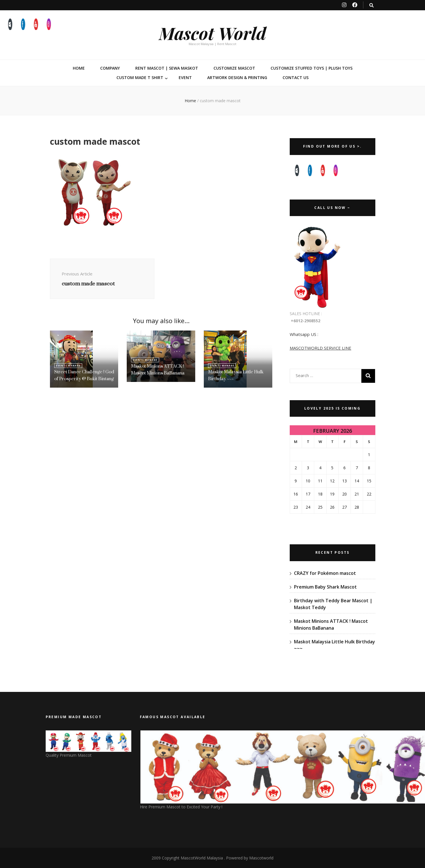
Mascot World (213, 33)
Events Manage (68, 365)
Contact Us (296, 77)
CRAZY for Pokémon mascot (325, 573)
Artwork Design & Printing (237, 77)
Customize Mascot (234, 68)
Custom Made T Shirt (140, 77)
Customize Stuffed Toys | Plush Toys (312, 68)
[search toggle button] (371, 5)
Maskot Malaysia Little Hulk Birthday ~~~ (236, 375)
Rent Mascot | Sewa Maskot (167, 68)
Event (185, 77)
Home (79, 68)
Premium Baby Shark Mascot (325, 587)
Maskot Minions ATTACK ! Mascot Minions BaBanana (158, 369)
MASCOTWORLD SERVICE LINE (321, 348)
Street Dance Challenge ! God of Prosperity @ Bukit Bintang (84, 375)
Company (110, 68)
